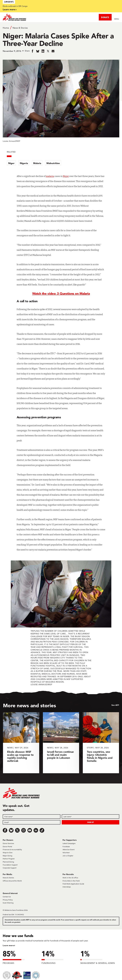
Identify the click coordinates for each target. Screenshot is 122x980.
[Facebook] (5, 830)
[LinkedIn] (36, 830)
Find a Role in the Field (71, 881)
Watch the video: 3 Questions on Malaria (61, 293)
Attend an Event (69, 850)
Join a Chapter (68, 856)
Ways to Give (8, 853)
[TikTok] (42, 830)
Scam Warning (8, 903)
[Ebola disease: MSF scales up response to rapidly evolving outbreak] (21, 743)
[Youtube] (30, 830)
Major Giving (7, 856)
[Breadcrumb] (61, 28)
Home (6, 28)
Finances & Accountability (12, 850)
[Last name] (91, 817)
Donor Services (8, 843)
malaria (50, 176)
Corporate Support (10, 868)
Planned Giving (8, 862)
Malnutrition (53, 163)
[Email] (32, 822)
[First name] (32, 817)
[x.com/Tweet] (17, 830)
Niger (11, 163)
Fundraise (66, 847)
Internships (67, 887)
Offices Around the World (12, 881)
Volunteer (66, 853)
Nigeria (24, 163)
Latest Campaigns (69, 843)
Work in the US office (70, 878)
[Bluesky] (11, 830)
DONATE (105, 17)
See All (115, 705)
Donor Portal (7, 847)
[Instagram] (23, 830)
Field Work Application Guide (73, 884)
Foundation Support (10, 865)
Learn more (9, 9)
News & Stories (20, 28)
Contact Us (7, 897)
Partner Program (9, 859)
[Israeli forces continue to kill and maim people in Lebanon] (61, 743)
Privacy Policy (8, 900)
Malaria (37, 163)
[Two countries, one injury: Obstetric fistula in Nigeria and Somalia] (101, 743)
